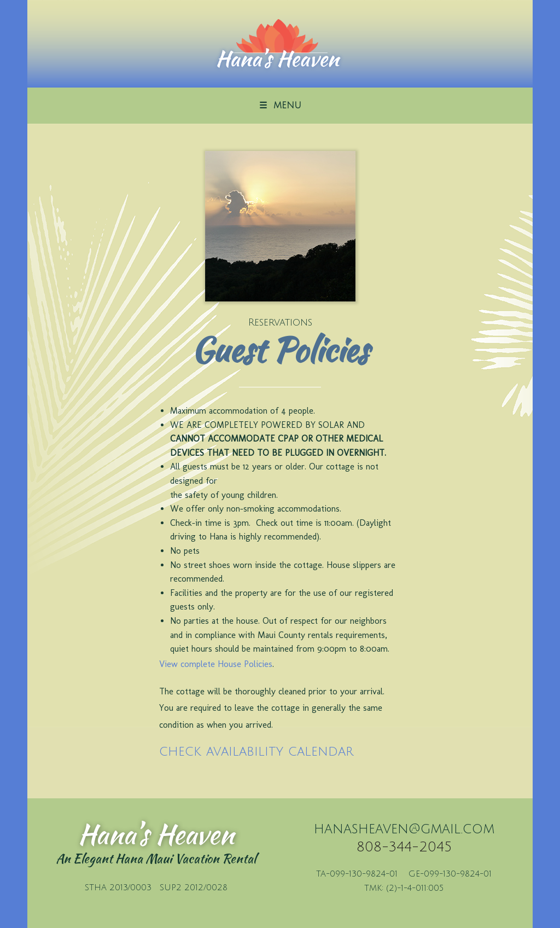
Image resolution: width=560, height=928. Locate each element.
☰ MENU (280, 106)
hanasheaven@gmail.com (404, 829)
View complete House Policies (216, 664)
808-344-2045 (404, 847)
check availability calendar (256, 751)
